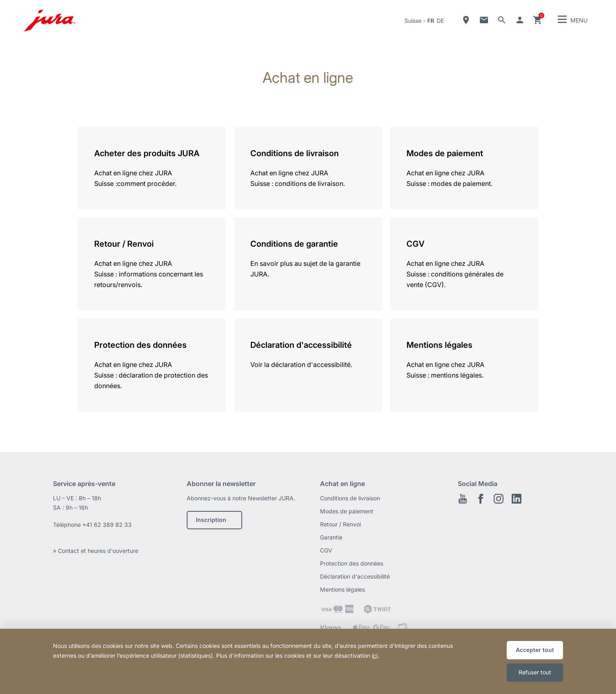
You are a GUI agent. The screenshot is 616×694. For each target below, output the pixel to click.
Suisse (413, 21)
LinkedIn (517, 499)
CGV (326, 550)
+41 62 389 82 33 (107, 525)
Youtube (463, 499)
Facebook (481, 499)
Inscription (211, 520)
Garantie (331, 537)
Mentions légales (342, 589)
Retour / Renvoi (340, 524)
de (440, 21)
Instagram (499, 499)
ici (375, 655)
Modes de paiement (347, 511)
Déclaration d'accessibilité (355, 576)
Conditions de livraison (350, 498)
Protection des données (352, 563)
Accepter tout (535, 650)
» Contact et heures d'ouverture (96, 551)
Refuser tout (535, 672)
